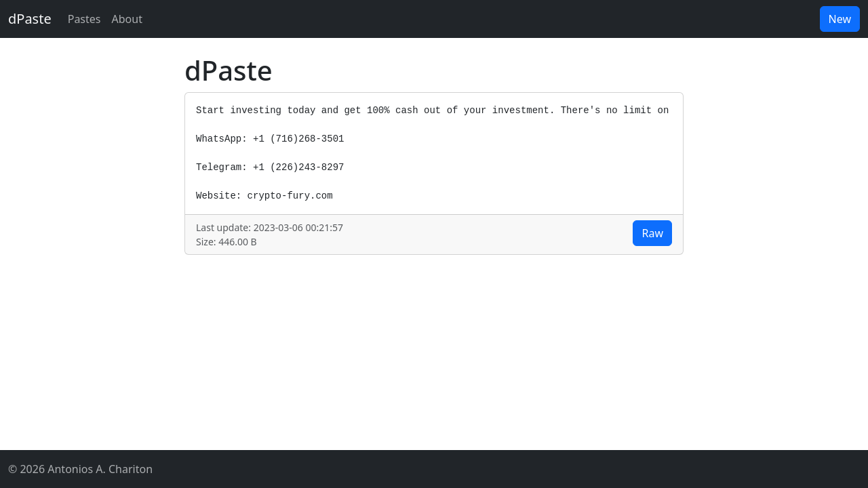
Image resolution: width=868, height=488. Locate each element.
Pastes (84, 19)
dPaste (30, 19)
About (127, 19)
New (840, 19)
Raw (652, 233)
